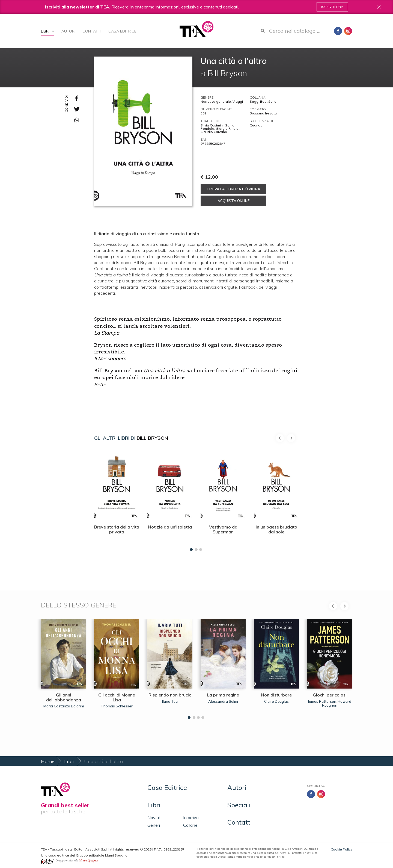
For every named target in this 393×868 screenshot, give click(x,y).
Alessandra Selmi (223, 701)
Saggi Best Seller (264, 101)
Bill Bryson (152, 438)
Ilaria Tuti (170, 701)
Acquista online (233, 201)
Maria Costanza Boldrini (64, 706)
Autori (68, 31)
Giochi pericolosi (330, 695)
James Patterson (322, 701)
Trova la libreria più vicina (233, 189)
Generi (154, 825)
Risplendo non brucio (170, 695)
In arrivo (191, 817)
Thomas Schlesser (117, 706)
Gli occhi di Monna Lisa (117, 697)
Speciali (239, 805)
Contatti (92, 31)
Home (48, 761)
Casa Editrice (122, 31)
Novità (154, 817)
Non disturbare (276, 695)
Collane (190, 825)
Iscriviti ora (332, 7)
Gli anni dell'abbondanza (64, 697)
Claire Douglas (276, 701)
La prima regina (223, 695)
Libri (48, 31)
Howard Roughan (337, 703)
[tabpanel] (117, 499)
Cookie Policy (341, 849)
